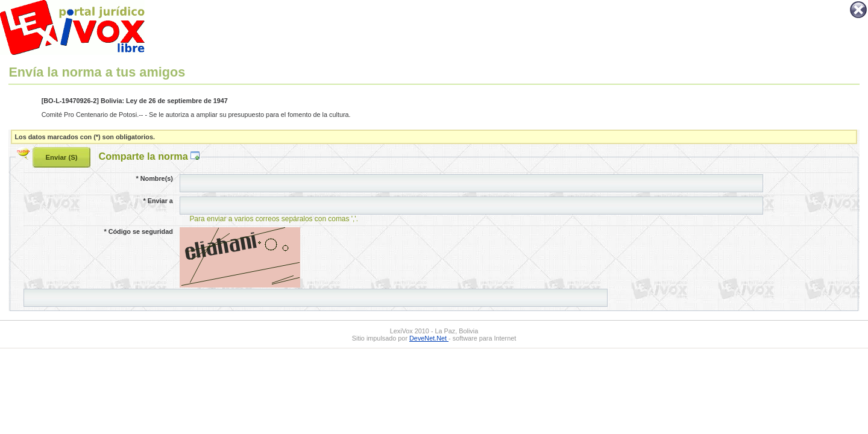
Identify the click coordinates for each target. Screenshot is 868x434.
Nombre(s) (154, 178)
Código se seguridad (138, 231)
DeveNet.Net (429, 338)
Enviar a (158, 201)
